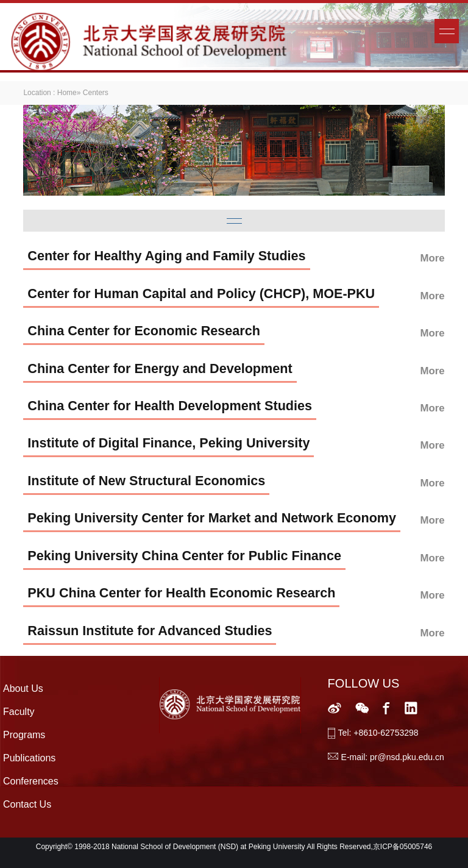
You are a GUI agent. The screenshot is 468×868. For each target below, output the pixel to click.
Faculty (19, 712)
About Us (23, 688)
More (433, 258)
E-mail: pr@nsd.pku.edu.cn (393, 757)
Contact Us (27, 804)
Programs (24, 735)
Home (67, 93)
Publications (29, 758)
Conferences (31, 781)
